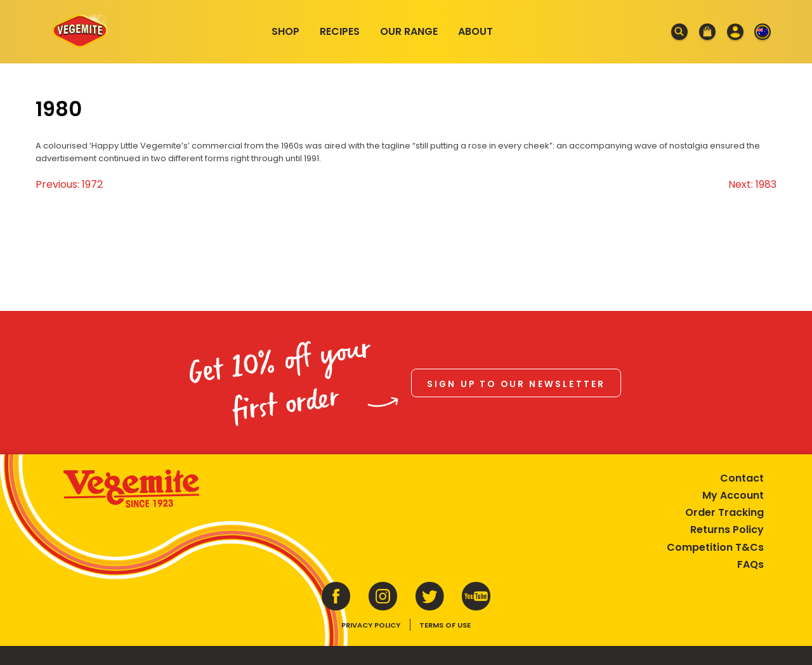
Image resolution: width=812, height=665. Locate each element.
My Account (733, 495)
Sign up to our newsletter (516, 384)
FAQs (750, 564)
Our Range (409, 31)
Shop (285, 31)
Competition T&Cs (715, 547)
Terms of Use (445, 625)
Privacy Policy (371, 625)
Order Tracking (724, 512)
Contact (742, 478)
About (475, 31)
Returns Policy (727, 530)
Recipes (340, 31)
